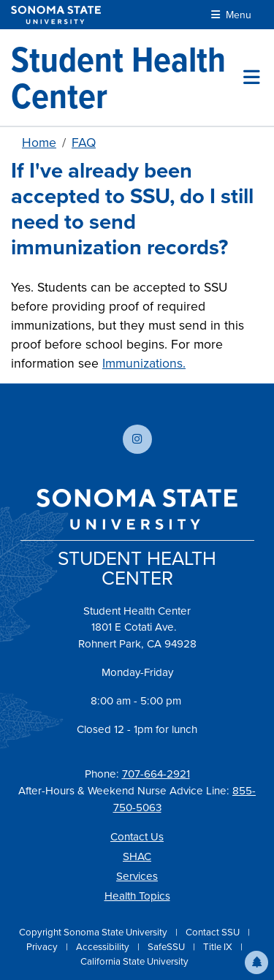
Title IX (219, 947)
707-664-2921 (156, 774)
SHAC (137, 856)
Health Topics (137, 896)
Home (39, 143)
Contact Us (137, 837)
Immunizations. (144, 363)
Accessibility (104, 947)
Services (137, 876)
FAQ (84, 143)
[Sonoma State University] (56, 15)
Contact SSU (214, 932)
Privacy (43, 947)
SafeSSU (167, 947)
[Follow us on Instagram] (137, 439)
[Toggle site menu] (252, 77)
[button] (256, 962)
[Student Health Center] (127, 77)
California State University (134, 961)
